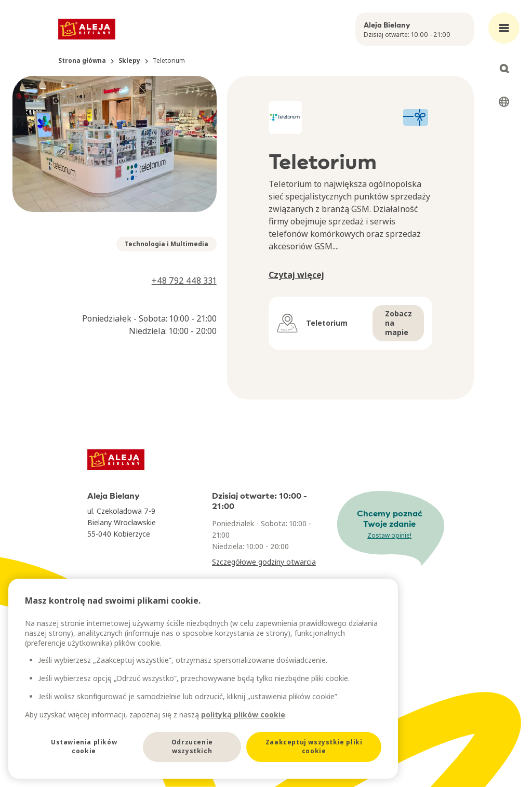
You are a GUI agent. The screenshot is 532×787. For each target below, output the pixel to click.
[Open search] (504, 69)
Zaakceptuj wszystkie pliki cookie (314, 746)
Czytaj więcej (296, 275)
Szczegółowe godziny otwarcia (264, 562)
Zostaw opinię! (389, 535)
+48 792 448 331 (184, 281)
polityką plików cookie (243, 715)
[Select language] (504, 102)
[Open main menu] (504, 28)
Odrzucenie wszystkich (192, 746)
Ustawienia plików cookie (84, 746)
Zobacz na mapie (398, 323)
